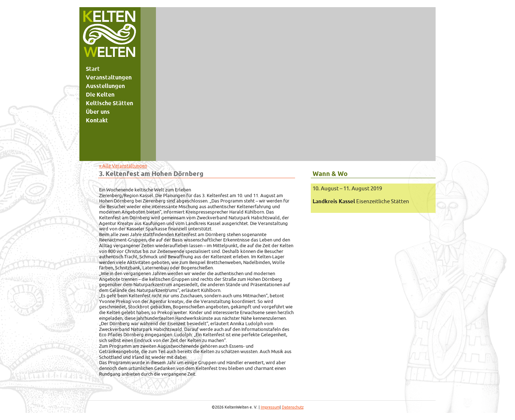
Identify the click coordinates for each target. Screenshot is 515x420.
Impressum (270, 407)
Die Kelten (100, 94)
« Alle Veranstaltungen (123, 166)
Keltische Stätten (109, 103)
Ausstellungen (105, 86)
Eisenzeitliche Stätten (361, 201)
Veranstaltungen (109, 77)
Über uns (98, 112)
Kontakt (97, 120)
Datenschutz (293, 407)
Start (93, 69)
